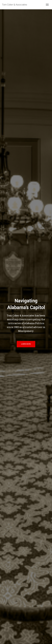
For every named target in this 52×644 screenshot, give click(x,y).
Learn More (26, 344)
